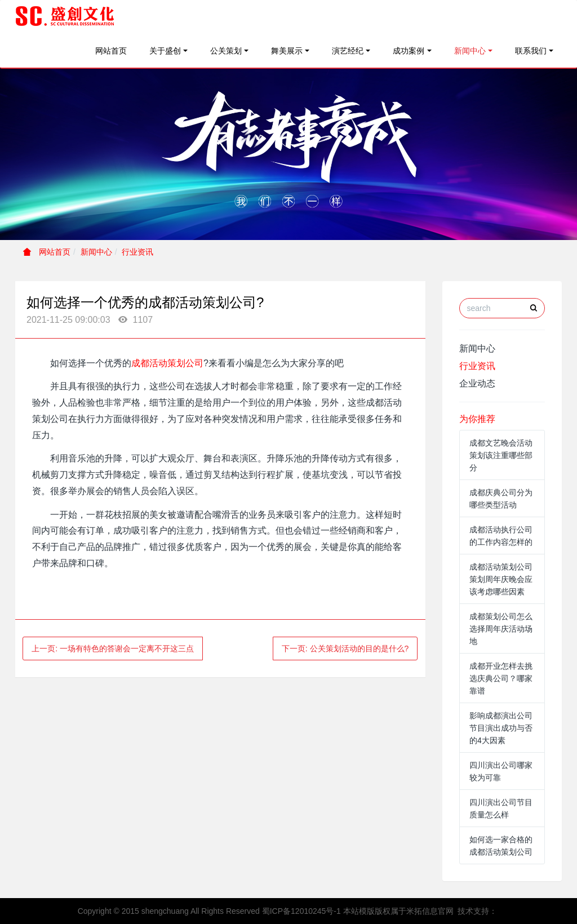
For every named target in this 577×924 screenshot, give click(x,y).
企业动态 (477, 383)
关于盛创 (165, 51)
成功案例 (409, 51)
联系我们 (531, 51)
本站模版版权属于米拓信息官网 (398, 911)
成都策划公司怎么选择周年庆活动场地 (501, 629)
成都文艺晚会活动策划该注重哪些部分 (501, 455)
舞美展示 (287, 51)
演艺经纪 (348, 51)
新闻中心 (470, 51)
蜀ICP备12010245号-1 (301, 911)
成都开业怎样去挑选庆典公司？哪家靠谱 (501, 678)
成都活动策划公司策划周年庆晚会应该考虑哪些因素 (501, 579)
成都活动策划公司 (167, 363)
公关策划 (226, 51)
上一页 (113, 648)
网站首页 (111, 51)
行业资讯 (137, 252)
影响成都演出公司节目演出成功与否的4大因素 (501, 728)
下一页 (345, 648)
